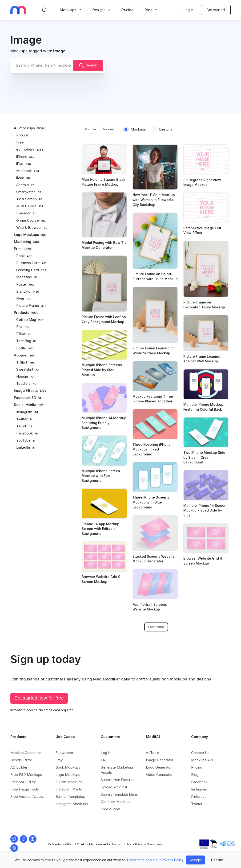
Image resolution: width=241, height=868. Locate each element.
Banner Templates (70, 796)
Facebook (199, 782)
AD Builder (19, 767)
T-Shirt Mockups (69, 782)
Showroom (64, 753)
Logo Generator (159, 767)
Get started (216, 10)
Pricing (127, 10)
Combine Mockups (116, 802)
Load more (156, 627)
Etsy (59, 760)
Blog (149, 10)
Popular (91, 129)
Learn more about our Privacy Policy (155, 860)
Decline (217, 860)
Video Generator (159, 775)
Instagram (199, 789)
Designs (99, 10)
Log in (188, 10)
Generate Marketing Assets (117, 770)
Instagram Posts (69, 789)
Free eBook (110, 809)
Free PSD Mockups (26, 775)
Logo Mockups (68, 775)
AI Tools (153, 753)
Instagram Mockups (72, 804)
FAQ (104, 760)
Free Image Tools (25, 789)
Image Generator (160, 760)
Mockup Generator (26, 753)
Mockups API (202, 760)
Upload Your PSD (115, 787)
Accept (195, 860)
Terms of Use (121, 844)
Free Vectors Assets (27, 796)
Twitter (197, 804)
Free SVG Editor (23, 782)
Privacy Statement (149, 844)
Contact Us (200, 753)
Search (88, 66)
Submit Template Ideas (119, 794)
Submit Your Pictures (118, 780)
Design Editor (21, 760)
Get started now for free (39, 698)
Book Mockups (68, 767)
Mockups (68, 10)
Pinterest (198, 796)
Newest (109, 129)
